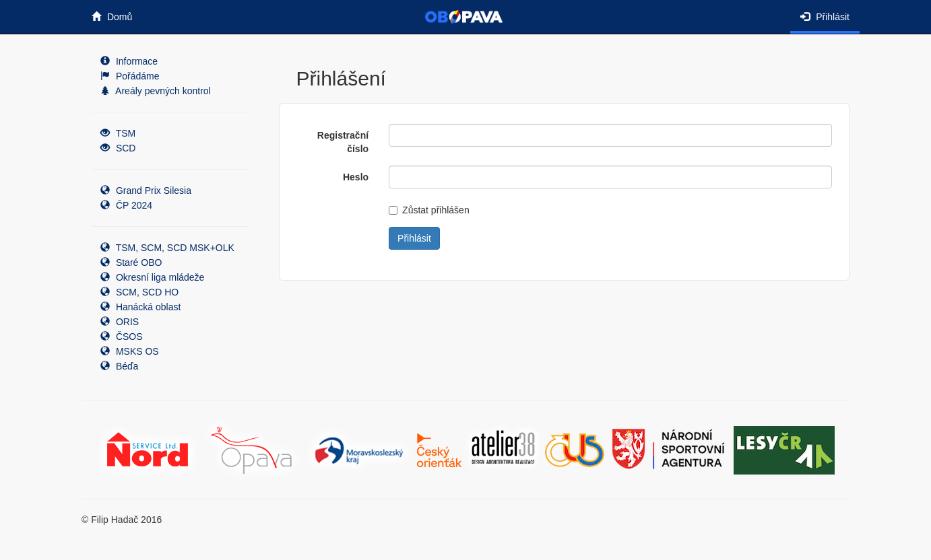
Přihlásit (825, 17)
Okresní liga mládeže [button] (152, 277)
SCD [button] (118, 148)
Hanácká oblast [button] (140, 307)
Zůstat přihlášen (429, 210)
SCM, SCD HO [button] (139, 292)
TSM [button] (118, 133)
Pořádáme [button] (130, 76)
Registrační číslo (343, 142)
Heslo (356, 177)
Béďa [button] (119, 366)
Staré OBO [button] (131, 262)
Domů (112, 17)
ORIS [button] (120, 322)
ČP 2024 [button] (126, 205)
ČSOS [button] (122, 337)
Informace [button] (129, 61)
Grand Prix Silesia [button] (146, 190)
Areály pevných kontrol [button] (156, 91)
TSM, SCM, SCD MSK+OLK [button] (167, 248)
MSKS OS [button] (130, 351)
